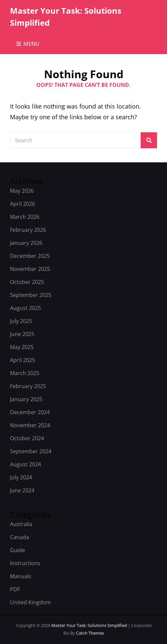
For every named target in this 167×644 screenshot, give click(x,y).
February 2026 (28, 230)
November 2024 (30, 425)
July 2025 (21, 321)
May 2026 (22, 191)
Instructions (25, 563)
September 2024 (31, 451)
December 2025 (30, 256)
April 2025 (22, 360)
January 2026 (26, 243)
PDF (15, 589)
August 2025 (25, 308)
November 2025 (30, 269)
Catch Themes (90, 633)
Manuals (21, 576)
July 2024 (21, 477)
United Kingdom (30, 602)
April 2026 (22, 204)
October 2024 (27, 438)
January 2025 (26, 399)
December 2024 (30, 412)
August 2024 (25, 464)
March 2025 (25, 373)
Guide (17, 550)
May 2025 (22, 347)
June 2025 (22, 334)
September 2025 (31, 295)
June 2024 (22, 490)
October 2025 (27, 282)
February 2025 (28, 386)
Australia (21, 524)
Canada (19, 537)
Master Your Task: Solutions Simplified (90, 625)
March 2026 (25, 217)
